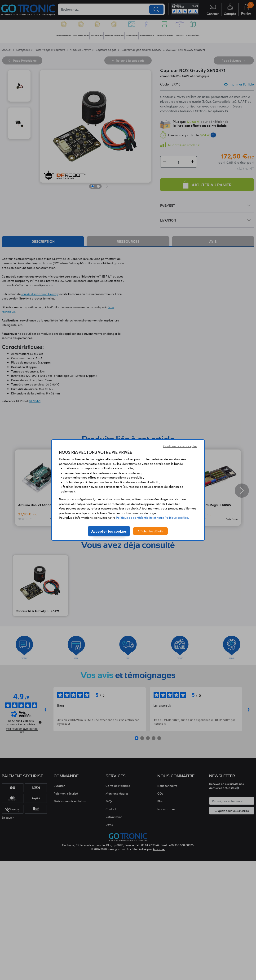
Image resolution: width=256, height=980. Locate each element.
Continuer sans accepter (180, 446)
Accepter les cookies (109, 531)
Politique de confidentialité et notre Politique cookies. (152, 517)
